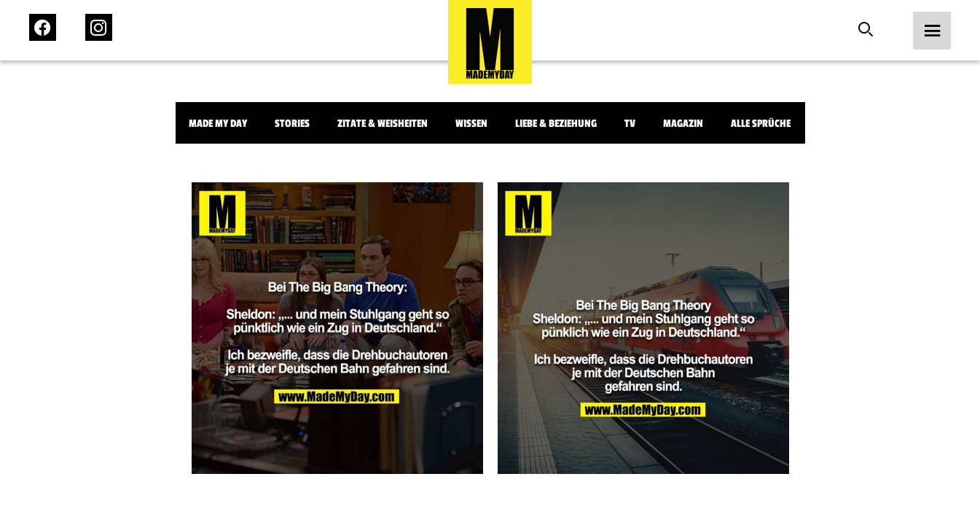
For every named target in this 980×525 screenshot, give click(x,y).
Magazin (683, 124)
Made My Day (218, 124)
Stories (292, 124)
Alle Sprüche (761, 124)
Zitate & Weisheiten (383, 124)
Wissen (471, 124)
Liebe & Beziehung (556, 124)
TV (630, 124)
